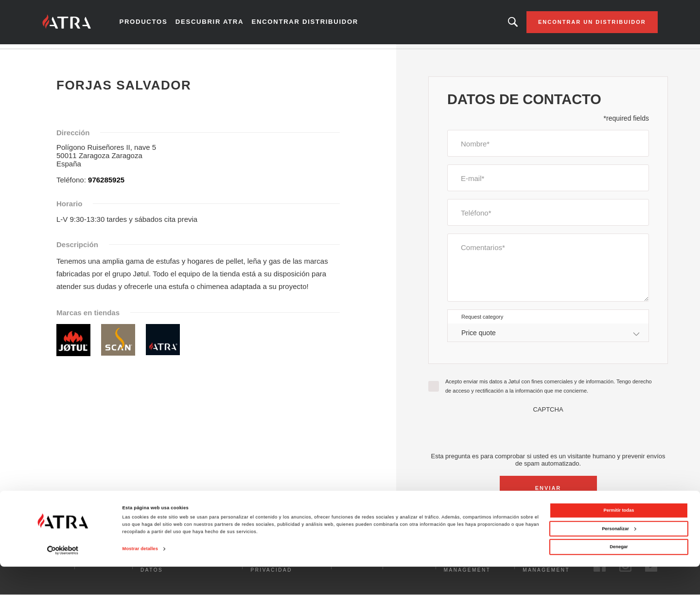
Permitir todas (619, 539)
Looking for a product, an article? (497, 24)
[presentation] (548, 437)
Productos (158, 24)
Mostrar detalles (140, 577)
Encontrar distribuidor (306, 24)
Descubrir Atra (219, 24)
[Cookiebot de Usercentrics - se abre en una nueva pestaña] (63, 579)
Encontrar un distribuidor (576, 24)
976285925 (106, 184)
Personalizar (619, 557)
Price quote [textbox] (479, 337)
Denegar (619, 576)
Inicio (65, 58)
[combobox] (548, 337)
